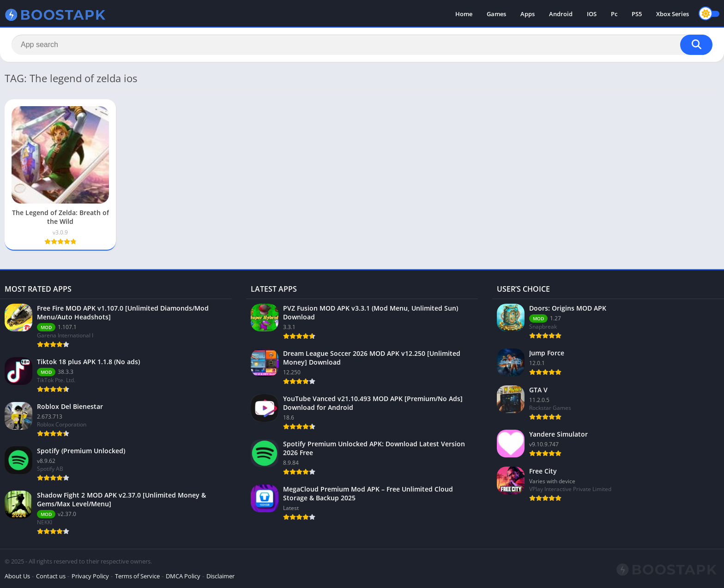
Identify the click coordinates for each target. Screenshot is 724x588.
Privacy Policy (90, 576)
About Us (17, 576)
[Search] (362, 45)
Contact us (51, 576)
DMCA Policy (183, 576)
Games (496, 14)
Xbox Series (673, 14)
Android (561, 14)
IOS (592, 14)
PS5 (637, 14)
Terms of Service (137, 576)
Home (464, 14)
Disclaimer (220, 576)
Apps (528, 14)
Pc (614, 14)
